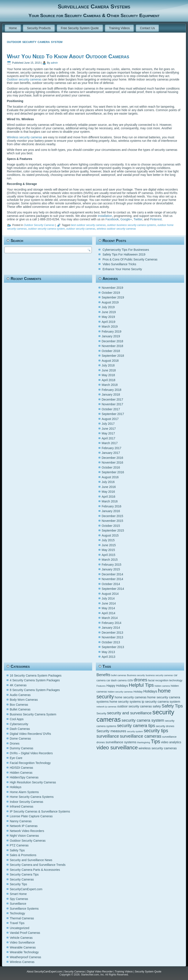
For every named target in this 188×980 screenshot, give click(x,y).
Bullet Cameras (20, 709)
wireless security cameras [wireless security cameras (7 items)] (158, 748)
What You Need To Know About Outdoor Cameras (68, 56)
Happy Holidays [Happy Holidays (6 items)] (117, 686)
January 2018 (111, 395)
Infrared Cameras (21, 806)
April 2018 (108, 380)
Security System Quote (148, 972)
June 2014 (109, 603)
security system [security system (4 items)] (135, 731)
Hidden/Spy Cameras (24, 777)
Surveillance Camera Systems (94, 6)
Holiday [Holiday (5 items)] (138, 692)
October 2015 (111, 526)
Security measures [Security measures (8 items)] (111, 731)
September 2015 (113, 530)
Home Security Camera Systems (32, 797)
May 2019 (108, 317)
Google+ (126, 219)
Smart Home (18, 894)
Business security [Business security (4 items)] (136, 675)
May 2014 (108, 608)
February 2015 (111, 565)
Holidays (16, 787)
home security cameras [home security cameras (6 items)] (130, 697)
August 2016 (110, 477)
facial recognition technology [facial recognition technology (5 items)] (165, 680)
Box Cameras (19, 705)
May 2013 (108, 652)
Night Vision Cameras (24, 836)
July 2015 (108, 540)
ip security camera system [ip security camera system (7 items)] (161, 701)
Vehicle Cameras (21, 938)
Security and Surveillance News (31, 860)
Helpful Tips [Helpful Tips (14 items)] (141, 685)
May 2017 (108, 433)
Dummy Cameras (21, 748)
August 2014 (110, 594)
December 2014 (112, 574)
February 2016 (111, 506)
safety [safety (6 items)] (157, 706)
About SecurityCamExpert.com (44, 972)
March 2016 (110, 501)
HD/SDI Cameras (21, 768)
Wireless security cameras (24, 137)
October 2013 (111, 642)
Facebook (112, 219)
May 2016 (108, 492)
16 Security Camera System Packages (36, 675)
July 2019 (108, 307)
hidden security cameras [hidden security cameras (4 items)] (120, 692)
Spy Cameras (19, 899)
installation (105, 216)
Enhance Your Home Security (122, 269)
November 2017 (112, 404)
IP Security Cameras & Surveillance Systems (40, 811)
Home (13, 28)
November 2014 (112, 579)
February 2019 (111, 331)
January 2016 (111, 511)
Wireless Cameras (22, 962)
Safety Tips (17, 850)
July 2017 (108, 424)
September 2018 (113, 356)
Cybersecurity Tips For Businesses (126, 250)
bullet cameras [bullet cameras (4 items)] (119, 675)
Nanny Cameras (21, 821)
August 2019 (110, 302)
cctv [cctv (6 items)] (130, 680)
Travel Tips (17, 923)
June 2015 (109, 545)
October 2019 (111, 293)
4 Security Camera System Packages (35, 680)
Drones (15, 743)
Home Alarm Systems (24, 792)
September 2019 (113, 297)
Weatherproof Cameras (25, 957)
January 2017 (111, 453)
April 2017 (108, 438)
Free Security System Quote (80, 28)
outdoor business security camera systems (132, 225)
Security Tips (18, 884)
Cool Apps (17, 719)
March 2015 (110, 560)
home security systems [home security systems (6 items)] (125, 702)
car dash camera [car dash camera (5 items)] (117, 680)
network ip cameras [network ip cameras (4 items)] (106, 707)
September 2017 (113, 414)
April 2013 (108, 657)
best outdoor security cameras (88, 225)
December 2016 (112, 458)
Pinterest (156, 219)
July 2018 (108, 365)
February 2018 (111, 390)
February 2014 (111, 623)
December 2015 (112, 516)
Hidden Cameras (21, 773)
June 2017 (109, 429)
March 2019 (110, 327)
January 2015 (111, 569)
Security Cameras (22, 879)
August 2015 (110, 535)
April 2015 (108, 555)
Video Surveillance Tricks (119, 264)
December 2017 (112, 399)
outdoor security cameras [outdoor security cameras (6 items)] (134, 706)
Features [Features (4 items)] (101, 686)
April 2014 (108, 613)
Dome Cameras (20, 739)
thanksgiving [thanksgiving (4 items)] (144, 742)
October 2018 (111, 351)
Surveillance (18, 904)
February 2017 (111, 448)
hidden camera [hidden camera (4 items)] (162, 686)
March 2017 (110, 443)
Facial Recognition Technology (30, 763)
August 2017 (110, 419)
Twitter (138, 219)
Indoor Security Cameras (26, 802)
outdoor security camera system (46, 229)
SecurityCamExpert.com (26, 889)
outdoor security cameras (81, 229)
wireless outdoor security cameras (116, 229)
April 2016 (108, 497)
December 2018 (112, 341)
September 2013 (113, 647)
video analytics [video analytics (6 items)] (171, 742)
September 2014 (113, 589)
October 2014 (111, 584)
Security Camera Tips (24, 874)
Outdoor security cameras (24, 79)
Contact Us (147, 28)
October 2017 (111, 409)
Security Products (39, 28)
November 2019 (112, 288)
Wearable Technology (24, 952)
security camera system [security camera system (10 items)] (143, 720)
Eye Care (16, 758)
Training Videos (119, 28)
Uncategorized (19, 928)
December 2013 (112, 633)
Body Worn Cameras (24, 700)
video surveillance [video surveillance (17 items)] (117, 747)
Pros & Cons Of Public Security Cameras (130, 259)
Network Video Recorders (27, 831)
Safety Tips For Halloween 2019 (124, 254)
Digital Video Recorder (100, 972)
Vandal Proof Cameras (25, 933)
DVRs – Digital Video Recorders (31, 753)
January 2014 (111, 628)
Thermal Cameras (22, 918)
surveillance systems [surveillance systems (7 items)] (121, 742)
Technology (17, 913)
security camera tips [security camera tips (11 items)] (136, 726)
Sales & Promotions (23, 855)
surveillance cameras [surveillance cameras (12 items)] (141, 736)
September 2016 (113, 472)
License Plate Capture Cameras (31, 816)
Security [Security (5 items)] (101, 713)
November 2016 (112, 462)
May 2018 (108, 375)
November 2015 (112, 521)
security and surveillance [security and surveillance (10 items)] (129, 713)
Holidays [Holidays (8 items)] (150, 691)
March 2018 (110, 385)
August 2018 (110, 361)
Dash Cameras (20, 729)
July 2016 (108, 482)
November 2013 (112, 637)
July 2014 (108, 598)
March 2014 (110, 618)
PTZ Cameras (19, 845)
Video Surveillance (22, 942)
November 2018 (112, 346)
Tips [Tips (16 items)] (156, 742)
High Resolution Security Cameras (33, 782)
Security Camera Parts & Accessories (35, 870)
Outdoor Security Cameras (39, 225)
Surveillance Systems (24, 909)
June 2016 (109, 487)
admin (54, 63)
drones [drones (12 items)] (141, 680)
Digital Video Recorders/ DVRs (30, 734)
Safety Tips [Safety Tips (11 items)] (172, 706)
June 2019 (109, 312)
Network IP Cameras (24, 826)
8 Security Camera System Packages (35, 690)
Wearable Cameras (23, 947)
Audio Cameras (20, 695)
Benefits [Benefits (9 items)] (103, 675)
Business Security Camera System (33, 714)
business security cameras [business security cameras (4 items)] (159, 675)
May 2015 (108, 550)
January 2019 (111, 336)
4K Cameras (18, 685)
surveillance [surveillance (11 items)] (108, 736)
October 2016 (111, 467)
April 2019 (108, 322)
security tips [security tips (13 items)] (156, 731)
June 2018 (109, 370)
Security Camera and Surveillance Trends (38, 865)
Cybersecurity (19, 724)
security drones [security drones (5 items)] (165, 726)
